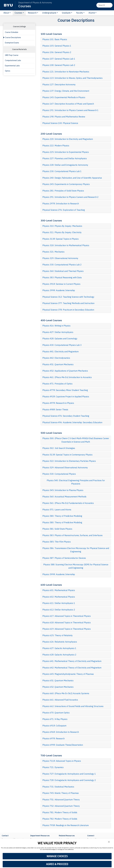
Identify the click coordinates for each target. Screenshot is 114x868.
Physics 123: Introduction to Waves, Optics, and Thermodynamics (72, 78)
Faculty (80, 13)
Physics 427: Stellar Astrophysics (58, 332)
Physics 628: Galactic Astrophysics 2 (59, 655)
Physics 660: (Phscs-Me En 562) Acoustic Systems (66, 693)
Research (32, 13)
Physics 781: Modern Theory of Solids (60, 812)
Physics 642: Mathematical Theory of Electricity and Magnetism (72, 668)
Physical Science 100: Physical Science (60, 123)
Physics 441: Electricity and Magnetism (61, 352)
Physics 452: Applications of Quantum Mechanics (65, 371)
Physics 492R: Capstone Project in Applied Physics (66, 397)
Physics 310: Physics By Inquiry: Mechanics (62, 226)
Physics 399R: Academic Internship (59, 290)
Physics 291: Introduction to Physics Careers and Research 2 (70, 197)
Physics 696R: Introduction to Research (61, 732)
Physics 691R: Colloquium (54, 726)
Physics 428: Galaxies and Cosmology (60, 339)
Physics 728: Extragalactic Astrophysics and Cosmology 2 (69, 780)
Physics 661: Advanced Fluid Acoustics (60, 700)
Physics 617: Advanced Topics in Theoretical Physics (67, 616)
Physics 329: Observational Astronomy (60, 258)
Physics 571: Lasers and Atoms (57, 510)
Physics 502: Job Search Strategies (59, 448)
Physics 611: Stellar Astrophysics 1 (59, 603)
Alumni (92, 13)
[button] (109, 842)
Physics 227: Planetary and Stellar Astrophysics (65, 158)
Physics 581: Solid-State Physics (57, 529)
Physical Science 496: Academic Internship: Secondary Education (72, 422)
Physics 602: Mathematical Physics (59, 597)
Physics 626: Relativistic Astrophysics (60, 642)
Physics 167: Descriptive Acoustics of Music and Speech (68, 104)
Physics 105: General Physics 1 (57, 46)
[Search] (104, 5)
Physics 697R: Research (53, 739)
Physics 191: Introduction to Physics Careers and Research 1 (70, 110)
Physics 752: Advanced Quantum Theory (61, 806)
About (6, 13)
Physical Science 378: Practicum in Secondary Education (68, 310)
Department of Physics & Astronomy (35, 3)
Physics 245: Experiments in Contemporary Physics (66, 184)
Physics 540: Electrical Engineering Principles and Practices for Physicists (76, 482)
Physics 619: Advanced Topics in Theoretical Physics (67, 629)
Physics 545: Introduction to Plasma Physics (63, 490)
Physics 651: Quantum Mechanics (58, 681)
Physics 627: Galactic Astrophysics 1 (59, 648)
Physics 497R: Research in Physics (58, 403)
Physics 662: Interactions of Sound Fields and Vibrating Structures (73, 706)
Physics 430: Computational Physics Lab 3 (62, 345)
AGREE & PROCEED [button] (57, 864)
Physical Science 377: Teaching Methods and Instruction (68, 303)
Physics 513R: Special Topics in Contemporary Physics (67, 455)
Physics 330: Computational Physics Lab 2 (62, 265)
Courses (25, 6)
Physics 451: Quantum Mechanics (58, 364)
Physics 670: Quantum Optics (56, 713)
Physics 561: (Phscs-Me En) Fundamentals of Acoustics (68, 503)
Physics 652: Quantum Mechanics (58, 687)
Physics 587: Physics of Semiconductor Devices (64, 558)
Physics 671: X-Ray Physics (55, 719)
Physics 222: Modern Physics (56, 146)
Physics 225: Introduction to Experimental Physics (66, 152)
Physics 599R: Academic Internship (59, 574)
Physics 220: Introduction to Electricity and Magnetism (68, 139)
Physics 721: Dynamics (53, 767)
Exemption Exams (12, 43)
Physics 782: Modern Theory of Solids (60, 819)
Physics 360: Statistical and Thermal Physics (63, 271)
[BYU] (8, 5)
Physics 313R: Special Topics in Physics (61, 239)
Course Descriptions (13, 37)
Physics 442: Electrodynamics (56, 358)
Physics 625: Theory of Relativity (58, 635)
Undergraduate (49, 13)
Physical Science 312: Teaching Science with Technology (68, 297)
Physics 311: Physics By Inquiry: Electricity (62, 232)
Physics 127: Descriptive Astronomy (59, 85)
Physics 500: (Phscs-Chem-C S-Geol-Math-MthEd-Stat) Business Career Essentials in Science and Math (76, 440)
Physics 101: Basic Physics (55, 39)
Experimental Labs (12, 66)
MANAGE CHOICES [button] (57, 856)
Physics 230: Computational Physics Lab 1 (62, 171)
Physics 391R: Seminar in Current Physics (61, 284)
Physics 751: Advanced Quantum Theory (61, 800)
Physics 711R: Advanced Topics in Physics (62, 761)
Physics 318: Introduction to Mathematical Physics (66, 245)
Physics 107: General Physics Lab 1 (59, 59)
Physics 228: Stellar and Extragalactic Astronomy (65, 165)
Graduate (66, 13)
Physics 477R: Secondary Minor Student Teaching (65, 390)
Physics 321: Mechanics (53, 252)
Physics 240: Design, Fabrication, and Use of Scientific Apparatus (72, 178)
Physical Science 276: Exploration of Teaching (64, 210)
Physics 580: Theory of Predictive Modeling (62, 516)
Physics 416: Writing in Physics (56, 326)
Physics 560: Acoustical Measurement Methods (64, 497)
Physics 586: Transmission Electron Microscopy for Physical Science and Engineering (76, 550)
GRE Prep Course (12, 55)
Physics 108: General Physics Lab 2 (59, 65)
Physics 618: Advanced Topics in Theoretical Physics (67, 623)
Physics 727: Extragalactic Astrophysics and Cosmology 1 (69, 774)
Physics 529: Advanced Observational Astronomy (65, 468)
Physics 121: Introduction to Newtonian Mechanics (66, 72)
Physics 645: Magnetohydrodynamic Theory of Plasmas (68, 674)
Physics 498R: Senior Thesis (55, 410)
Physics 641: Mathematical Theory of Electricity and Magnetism (72, 661)
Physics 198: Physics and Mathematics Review (64, 117)
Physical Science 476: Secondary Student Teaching (66, 416)
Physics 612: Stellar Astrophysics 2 (59, 610)
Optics (8, 71)
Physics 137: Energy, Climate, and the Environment (66, 91)
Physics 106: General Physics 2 (57, 52)
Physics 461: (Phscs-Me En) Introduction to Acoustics (67, 377)
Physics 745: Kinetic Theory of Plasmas (61, 793)
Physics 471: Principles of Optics (57, 384)
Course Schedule (12, 32)
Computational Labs (13, 60)
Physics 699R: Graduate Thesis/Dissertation (63, 745)
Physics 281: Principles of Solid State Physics (63, 191)
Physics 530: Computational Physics (59, 474)
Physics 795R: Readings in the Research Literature (66, 825)
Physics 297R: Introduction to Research (61, 204)
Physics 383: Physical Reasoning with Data (62, 277)
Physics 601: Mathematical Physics (59, 590)
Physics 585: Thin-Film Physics (57, 542)
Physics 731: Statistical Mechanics (58, 787)
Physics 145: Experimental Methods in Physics (64, 97)
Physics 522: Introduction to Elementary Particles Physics (69, 461)
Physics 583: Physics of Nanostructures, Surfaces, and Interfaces (72, 535)
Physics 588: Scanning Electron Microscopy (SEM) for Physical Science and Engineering (76, 566)
